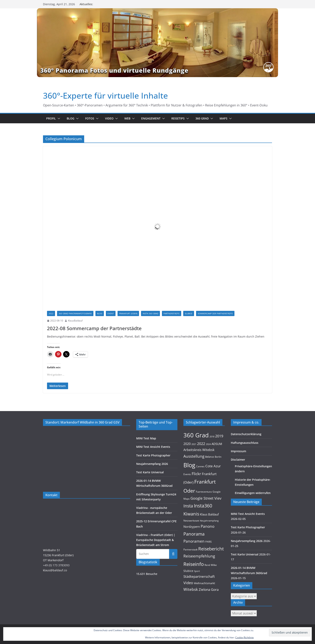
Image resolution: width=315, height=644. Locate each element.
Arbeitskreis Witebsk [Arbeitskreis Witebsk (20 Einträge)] (199, 450)
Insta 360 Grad (150, 313)
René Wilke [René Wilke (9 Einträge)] (211, 565)
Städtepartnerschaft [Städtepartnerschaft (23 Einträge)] (199, 576)
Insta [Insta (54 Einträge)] (188, 506)
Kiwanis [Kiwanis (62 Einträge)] (191, 514)
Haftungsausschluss (245, 443)
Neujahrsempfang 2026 (152, 464)
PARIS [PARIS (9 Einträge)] (209, 542)
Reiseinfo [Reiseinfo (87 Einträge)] (194, 564)
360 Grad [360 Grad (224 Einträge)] (196, 435)
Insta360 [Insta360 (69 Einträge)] (203, 506)
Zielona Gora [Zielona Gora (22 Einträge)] (209, 589)
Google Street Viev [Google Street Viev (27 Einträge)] (206, 498)
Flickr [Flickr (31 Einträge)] (196, 474)
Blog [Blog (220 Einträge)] (189, 465)
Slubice (189, 313)
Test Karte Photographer (153, 455)
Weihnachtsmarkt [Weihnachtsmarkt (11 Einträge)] (205, 583)
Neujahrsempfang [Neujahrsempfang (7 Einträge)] (209, 521)
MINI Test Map (146, 438)
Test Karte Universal (150, 472)
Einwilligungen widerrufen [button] (253, 493)
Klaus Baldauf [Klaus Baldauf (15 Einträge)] (209, 514)
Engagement (151, 118)
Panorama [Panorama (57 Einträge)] (194, 534)
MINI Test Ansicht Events (153, 447)
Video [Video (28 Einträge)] (188, 583)
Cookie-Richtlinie (244, 637)
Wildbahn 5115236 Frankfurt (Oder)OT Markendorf (58, 555)
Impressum (238, 451)
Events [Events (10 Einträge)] (187, 474)
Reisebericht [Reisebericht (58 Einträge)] (211, 549)
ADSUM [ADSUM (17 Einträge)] (217, 444)
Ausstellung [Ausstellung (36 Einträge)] (194, 456)
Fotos (90, 118)
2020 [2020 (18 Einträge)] (187, 444)
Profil (51, 118)
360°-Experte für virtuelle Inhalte (105, 95)
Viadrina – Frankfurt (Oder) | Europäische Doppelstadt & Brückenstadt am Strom (156, 540)
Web (127, 118)
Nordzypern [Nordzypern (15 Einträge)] (192, 527)
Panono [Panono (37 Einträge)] (208, 526)
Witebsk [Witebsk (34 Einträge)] (191, 589)
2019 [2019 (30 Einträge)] (219, 436)
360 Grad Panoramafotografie (75, 313)
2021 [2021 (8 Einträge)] (194, 444)
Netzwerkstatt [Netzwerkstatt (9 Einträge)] (191, 521)
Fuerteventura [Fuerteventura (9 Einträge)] (204, 492)
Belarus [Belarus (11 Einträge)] (210, 457)
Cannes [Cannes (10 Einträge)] (200, 466)
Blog (71, 118)
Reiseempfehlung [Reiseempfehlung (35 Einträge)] (199, 556)
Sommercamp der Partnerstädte (215, 313)
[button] (58, 118)
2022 (51, 313)
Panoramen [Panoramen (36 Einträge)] (194, 541)
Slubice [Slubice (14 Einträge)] (188, 571)
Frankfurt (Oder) (128, 313)
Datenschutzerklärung (246, 434)
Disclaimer (238, 460)
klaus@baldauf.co (55, 570)
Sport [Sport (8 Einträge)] (197, 571)
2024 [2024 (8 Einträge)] (208, 444)
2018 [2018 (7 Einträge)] (212, 437)
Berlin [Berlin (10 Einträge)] (218, 457)
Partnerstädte (172, 313)
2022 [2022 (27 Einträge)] (201, 444)
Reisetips (178, 118)
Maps (223, 118)
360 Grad (202, 118)
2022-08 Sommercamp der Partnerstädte (94, 328)
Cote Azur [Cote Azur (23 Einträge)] (213, 466)
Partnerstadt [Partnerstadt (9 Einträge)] (190, 550)
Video (109, 118)
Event (111, 313)
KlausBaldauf (75, 321)
